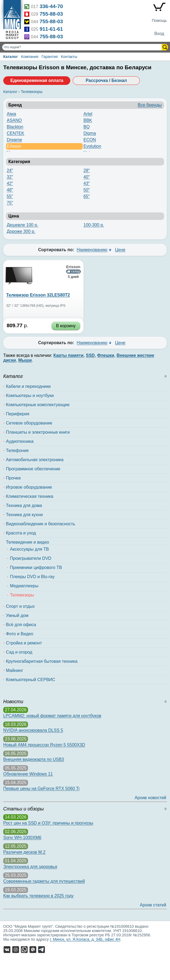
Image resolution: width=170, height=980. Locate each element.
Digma (90, 133)
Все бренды (150, 105)
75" (10, 203)
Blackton (15, 127)
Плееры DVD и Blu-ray (32, 577)
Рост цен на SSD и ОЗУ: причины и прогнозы (48, 823)
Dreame (14, 140)
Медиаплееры (24, 586)
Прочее (13, 478)
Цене (120, 250)
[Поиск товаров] (82, 47)
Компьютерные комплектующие (38, 405)
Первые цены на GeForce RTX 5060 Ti (41, 789)
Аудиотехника (20, 441)
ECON (90, 140)
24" (10, 170)
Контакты (69, 57)
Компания (30, 57)
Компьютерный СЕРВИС (31, 680)
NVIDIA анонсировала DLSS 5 (33, 730)
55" (10, 196)
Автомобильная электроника (35, 460)
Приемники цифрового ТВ (36, 567)
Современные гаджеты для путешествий (44, 881)
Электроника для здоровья (30, 867)
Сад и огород (19, 652)
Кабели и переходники (28, 386)
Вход (159, 34)
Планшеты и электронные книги (38, 432)
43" (87, 183)
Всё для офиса (21, 625)
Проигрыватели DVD (31, 558)
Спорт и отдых (20, 606)
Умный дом (17, 615)
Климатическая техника (30, 496)
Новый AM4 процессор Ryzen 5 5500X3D (44, 745)
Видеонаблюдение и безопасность (41, 524)
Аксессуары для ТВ (30, 549)
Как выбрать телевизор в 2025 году (38, 896)
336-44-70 (51, 6)
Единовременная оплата (37, 80)
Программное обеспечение (33, 469)
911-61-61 (51, 29)
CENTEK (15, 133)
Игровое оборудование (29, 487)
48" (10, 190)
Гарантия (50, 57)
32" (10, 177)
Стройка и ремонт (24, 643)
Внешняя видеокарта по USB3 (34, 759)
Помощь (159, 20)
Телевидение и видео (27, 542)
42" (10, 183)
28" (87, 170)
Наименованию (92, 250)
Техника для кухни (24, 515)
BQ (87, 127)
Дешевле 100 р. (22, 225)
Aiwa (11, 114)
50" (87, 190)
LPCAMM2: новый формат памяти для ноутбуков (52, 716)
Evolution (92, 146)
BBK (88, 120)
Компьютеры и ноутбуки (30, 396)
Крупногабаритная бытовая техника (42, 661)
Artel (88, 114)
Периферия (18, 414)
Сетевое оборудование (29, 423)
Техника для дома (24, 505)
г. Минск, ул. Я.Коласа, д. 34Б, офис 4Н (85, 939)
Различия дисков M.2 (24, 852)
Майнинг (15, 670)
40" (87, 177)
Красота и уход (21, 533)
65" (87, 196)
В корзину (66, 326)
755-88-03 (51, 14)
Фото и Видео (20, 634)
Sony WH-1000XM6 (22, 838)
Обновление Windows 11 (28, 774)
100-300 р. (94, 225)
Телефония (17, 451)
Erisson (14, 146)
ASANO (14, 120)
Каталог (11, 57)
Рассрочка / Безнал (106, 80)
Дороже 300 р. (21, 231)
